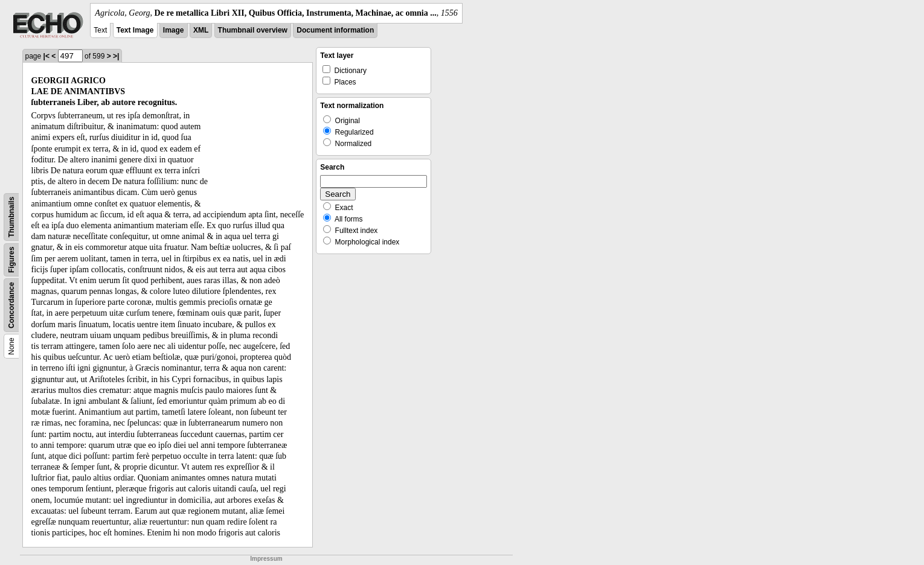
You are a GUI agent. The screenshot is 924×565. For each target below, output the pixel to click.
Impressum (266, 559)
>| (116, 56)
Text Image (135, 30)
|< (47, 56)
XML (201, 30)
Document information (335, 30)
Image (174, 30)
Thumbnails (11, 217)
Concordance (11, 305)
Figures (11, 260)
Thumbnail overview (253, 30)
